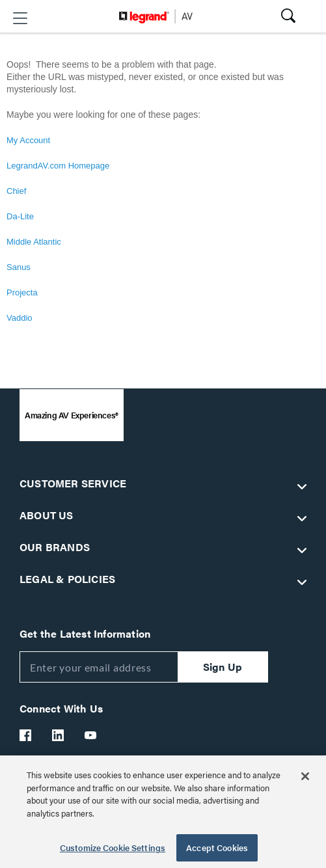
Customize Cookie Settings (113, 848)
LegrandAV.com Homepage (58, 166)
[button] (20, 18)
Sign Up (223, 667)
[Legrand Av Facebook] (26, 735)
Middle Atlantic (34, 242)
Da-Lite (20, 216)
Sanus (19, 267)
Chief (16, 191)
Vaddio (20, 318)
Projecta (22, 292)
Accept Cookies (217, 848)
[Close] (305, 776)
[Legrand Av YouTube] (91, 735)
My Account (28, 140)
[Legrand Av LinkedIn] (59, 735)
